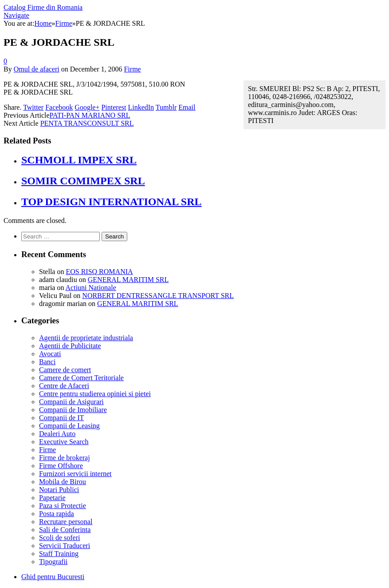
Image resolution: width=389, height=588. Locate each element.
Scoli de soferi (59, 538)
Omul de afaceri (37, 69)
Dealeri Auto (57, 434)
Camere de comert (65, 370)
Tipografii (53, 562)
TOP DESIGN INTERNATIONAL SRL (112, 202)
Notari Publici (59, 490)
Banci (47, 362)
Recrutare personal (66, 522)
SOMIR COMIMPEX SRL (83, 181)
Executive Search (64, 442)
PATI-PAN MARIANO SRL (90, 115)
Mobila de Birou (63, 482)
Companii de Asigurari (71, 402)
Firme (132, 69)
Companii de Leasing (69, 426)
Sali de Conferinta (65, 530)
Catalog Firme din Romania (43, 7)
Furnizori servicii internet (75, 474)
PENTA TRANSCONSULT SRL (87, 123)
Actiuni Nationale (91, 288)
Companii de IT (61, 418)
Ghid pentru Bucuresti (53, 577)
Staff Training (59, 554)
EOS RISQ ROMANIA (99, 272)
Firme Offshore (61, 466)
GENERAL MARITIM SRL (128, 280)
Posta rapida (57, 514)
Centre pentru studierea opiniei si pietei (95, 394)
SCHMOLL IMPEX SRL (79, 160)
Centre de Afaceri (64, 386)
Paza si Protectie (63, 506)
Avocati (50, 354)
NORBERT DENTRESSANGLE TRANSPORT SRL (158, 296)
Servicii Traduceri (65, 546)
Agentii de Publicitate (70, 346)
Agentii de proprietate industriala (86, 338)
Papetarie (52, 498)
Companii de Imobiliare (73, 410)
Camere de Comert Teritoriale (81, 378)
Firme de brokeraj (65, 458)
